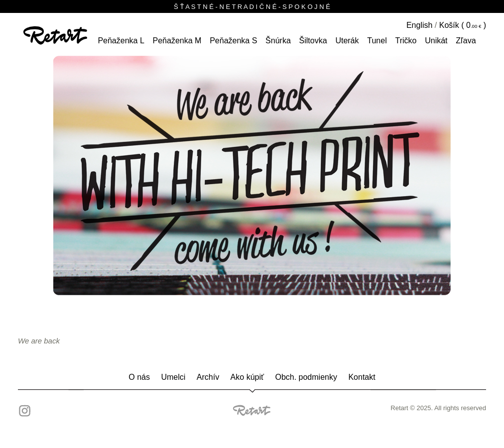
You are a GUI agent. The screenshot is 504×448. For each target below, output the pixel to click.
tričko (406, 41)
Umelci (173, 377)
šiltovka (313, 41)
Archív (208, 377)
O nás (139, 377)
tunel (377, 41)
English (419, 25)
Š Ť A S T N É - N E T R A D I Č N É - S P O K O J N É (252, 7)
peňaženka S (233, 41)
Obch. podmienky (306, 377)
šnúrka (278, 41)
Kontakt (362, 377)
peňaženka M (177, 41)
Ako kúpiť (247, 377)
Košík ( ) (463, 25)
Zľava (466, 41)
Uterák (347, 41)
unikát (436, 41)
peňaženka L (121, 41)
